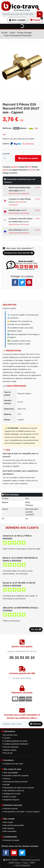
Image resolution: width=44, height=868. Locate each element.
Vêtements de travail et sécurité (15, 782)
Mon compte (17, 20)
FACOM (6, 785)
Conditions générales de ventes (15, 741)
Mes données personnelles (13, 825)
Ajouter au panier (28, 158)
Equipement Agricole (11, 800)
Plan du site (8, 753)
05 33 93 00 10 (22, 658)
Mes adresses (8, 828)
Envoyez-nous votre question (19, 253)
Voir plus (36, 629)
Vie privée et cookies (11, 840)
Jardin (12, 33)
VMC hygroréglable (10, 773)
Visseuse (7, 779)
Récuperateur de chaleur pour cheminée (18, 788)
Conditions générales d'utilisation (15, 744)
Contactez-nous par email (13, 764)
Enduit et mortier (9, 797)
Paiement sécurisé (10, 809)
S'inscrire (36, 724)
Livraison (7, 738)
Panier (36, 19)
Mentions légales (9, 750)
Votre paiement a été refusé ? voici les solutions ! (21, 812)
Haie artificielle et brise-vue (13, 791)
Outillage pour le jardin (12, 794)
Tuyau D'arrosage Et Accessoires (18, 35)
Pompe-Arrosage (24, 33)
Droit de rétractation (11, 747)
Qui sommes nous (10, 735)
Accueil (4, 33)
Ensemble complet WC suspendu (16, 776)
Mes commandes (10, 831)
